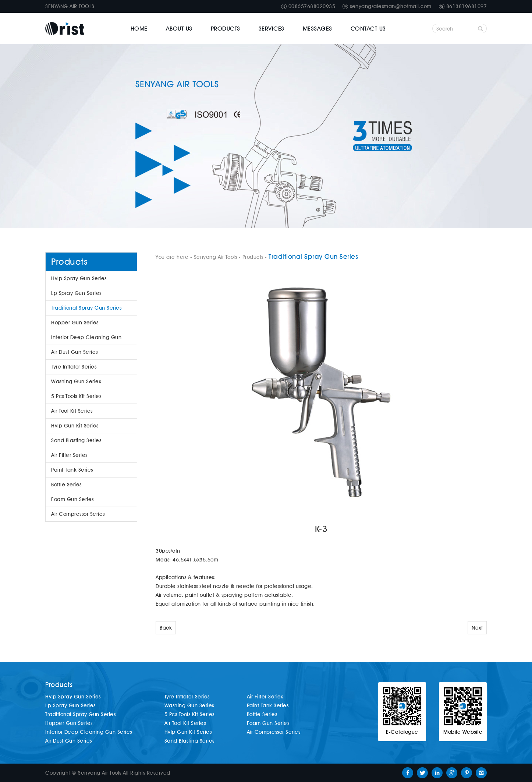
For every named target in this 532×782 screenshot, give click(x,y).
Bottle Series (66, 485)
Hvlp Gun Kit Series (75, 426)
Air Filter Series (69, 455)
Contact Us (368, 29)
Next (477, 628)
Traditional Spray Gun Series (86, 308)
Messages (318, 29)
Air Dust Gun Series (75, 352)
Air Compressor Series (78, 514)
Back (166, 628)
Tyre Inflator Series (74, 367)
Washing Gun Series (76, 381)
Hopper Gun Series (75, 323)
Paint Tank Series (72, 470)
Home (139, 29)
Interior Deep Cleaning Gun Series (86, 339)
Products (226, 29)
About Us (179, 29)
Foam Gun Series (72, 499)
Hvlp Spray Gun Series (79, 278)
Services (272, 29)
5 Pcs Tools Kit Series (76, 396)
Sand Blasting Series (76, 440)
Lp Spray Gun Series (76, 293)
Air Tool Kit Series (72, 411)
